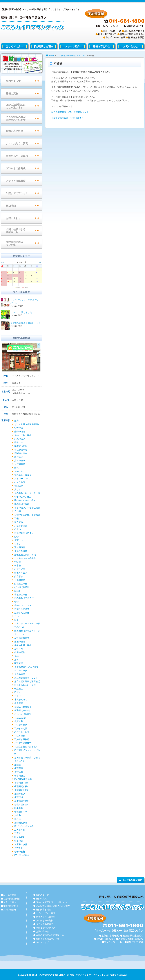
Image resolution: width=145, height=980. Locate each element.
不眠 (16, 518)
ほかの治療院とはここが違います (16, 106)
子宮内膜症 (20, 776)
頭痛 (16, 468)
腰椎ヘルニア (21, 442)
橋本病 (18, 565)
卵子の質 (19, 841)
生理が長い (20, 794)
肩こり (18, 490)
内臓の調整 (20, 652)
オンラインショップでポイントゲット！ (26, 302)
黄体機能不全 (21, 812)
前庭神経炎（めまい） (25, 533)
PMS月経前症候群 (23, 779)
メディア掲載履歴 (16, 181)
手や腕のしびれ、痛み (25, 500)
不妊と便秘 (20, 736)
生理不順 (19, 768)
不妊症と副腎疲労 (23, 743)
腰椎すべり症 (21, 446)
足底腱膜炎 (20, 464)
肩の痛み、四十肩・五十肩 (27, 493)
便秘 (16, 656)
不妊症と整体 (21, 725)
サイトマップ (42, 942)
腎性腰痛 (19, 428)
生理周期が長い (22, 786)
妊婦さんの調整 (22, 609)
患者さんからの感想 (17, 156)
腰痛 (16, 421)
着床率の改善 (21, 844)
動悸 (16, 537)
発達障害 (19, 703)
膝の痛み (19, 457)
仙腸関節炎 (20, 580)
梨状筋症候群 (21, 584)
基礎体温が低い (22, 801)
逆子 (16, 620)
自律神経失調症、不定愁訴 (27, 515)
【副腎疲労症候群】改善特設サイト (68, 118)
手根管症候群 (21, 595)
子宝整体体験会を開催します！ (26, 323)
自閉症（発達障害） (24, 707)
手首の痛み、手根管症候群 (27, 508)
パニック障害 (21, 526)
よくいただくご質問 (17, 143)
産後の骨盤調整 (22, 638)
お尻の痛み (20, 439)
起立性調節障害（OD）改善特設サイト (70, 112)
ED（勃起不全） (22, 855)
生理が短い (20, 797)
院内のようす (13, 81)
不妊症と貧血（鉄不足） (26, 747)
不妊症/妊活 (20, 718)
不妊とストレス (22, 732)
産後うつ (19, 649)
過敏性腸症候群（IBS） (26, 555)
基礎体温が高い (22, 805)
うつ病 (18, 511)
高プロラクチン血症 (24, 826)
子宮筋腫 (19, 772)
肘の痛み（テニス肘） (25, 598)
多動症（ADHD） (23, 710)
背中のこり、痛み (23, 497)
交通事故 (19, 576)
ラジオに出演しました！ (26, 313)
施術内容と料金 (101, 46)
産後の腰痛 (20, 642)
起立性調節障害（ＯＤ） (26, 678)
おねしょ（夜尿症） (24, 714)
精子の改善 (20, 852)
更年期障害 (20, 547)
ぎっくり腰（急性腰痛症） (27, 424)
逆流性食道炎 (21, 551)
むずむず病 (20, 569)
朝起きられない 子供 (25, 685)
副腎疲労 (19, 663)
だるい (18, 544)
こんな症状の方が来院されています (71, 56)
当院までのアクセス (17, 193)
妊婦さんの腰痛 (22, 613)
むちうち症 (20, 482)
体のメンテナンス (23, 605)
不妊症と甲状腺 (22, 739)
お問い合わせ (13, 218)
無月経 (18, 819)
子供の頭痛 (20, 674)
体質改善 (19, 721)
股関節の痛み (21, 453)
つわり (18, 616)
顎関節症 (19, 486)
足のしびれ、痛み (23, 435)
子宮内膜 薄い (22, 783)
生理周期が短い (22, 790)
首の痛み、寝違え (23, 475)
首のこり (19, 471)
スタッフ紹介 (72, 46)
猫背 (16, 602)
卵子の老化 (20, 837)
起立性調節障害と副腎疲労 (27, 681)
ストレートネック (23, 479)
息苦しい (19, 540)
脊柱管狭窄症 (21, 450)
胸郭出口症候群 (22, 504)
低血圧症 (19, 689)
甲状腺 (18, 562)
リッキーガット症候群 (25, 558)
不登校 (18, 692)
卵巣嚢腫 (19, 808)
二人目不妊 (20, 830)
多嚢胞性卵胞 (21, 823)
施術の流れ (12, 94)
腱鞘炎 (18, 591)
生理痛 (18, 765)
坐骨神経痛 (20, 432)
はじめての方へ (14, 46)
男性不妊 (19, 848)
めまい (18, 529)
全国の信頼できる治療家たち (16, 231)
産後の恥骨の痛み (23, 645)
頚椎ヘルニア (21, 573)
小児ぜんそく (21, 700)
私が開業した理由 (43, 46)
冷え (16, 660)
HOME (52, 56)
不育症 (18, 833)
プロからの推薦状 (16, 168)
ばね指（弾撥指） (23, 587)
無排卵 (18, 815)
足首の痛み (20, 460)
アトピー (19, 696)
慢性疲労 (19, 522)
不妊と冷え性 (21, 728)
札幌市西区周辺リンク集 (14, 243)
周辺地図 (11, 206)
